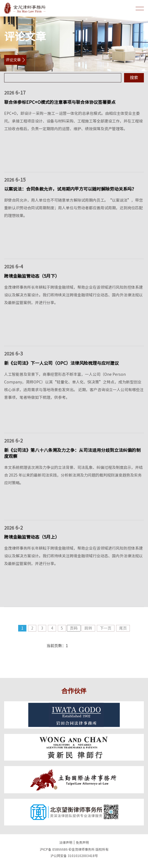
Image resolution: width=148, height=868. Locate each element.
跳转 (88, 628)
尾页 (123, 628)
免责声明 (82, 842)
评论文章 (13, 60)
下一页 (106, 628)
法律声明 (66, 842)
